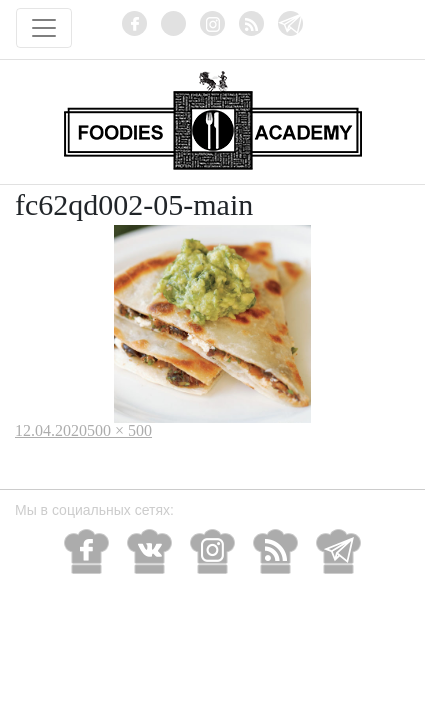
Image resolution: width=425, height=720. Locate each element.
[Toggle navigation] (44, 28)
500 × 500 (119, 430)
